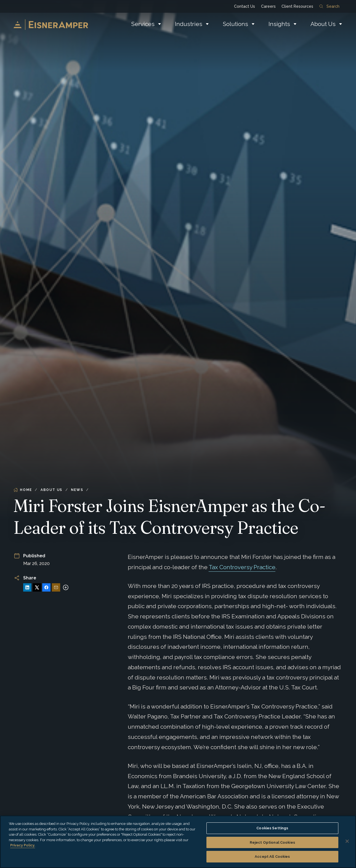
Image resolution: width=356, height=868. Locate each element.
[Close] (347, 841)
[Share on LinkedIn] (27, 587)
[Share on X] (37, 587)
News (77, 490)
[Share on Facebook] (46, 587)
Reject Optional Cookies (272, 842)
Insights (279, 24)
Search (329, 6)
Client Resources (297, 6)
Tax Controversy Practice (242, 567)
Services (143, 24)
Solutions (235, 24)
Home (23, 490)
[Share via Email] (56, 587)
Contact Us (245, 6)
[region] (178, 842)
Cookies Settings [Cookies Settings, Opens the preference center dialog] (272, 828)
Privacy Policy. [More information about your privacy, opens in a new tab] (23, 845)
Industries (189, 24)
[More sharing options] (66, 587)
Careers (268, 6)
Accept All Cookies (272, 857)
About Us (323, 24)
